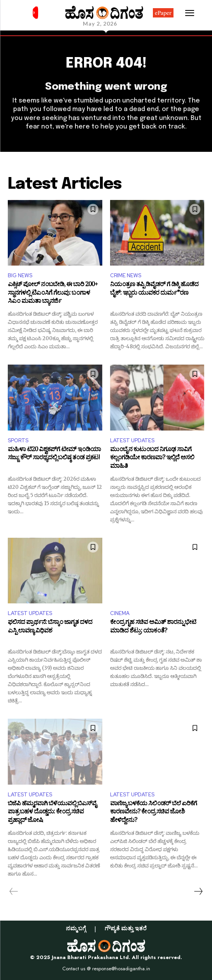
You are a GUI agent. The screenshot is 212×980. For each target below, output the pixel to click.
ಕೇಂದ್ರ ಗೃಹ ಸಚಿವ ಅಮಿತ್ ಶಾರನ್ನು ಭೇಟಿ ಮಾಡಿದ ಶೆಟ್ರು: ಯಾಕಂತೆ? (153, 628)
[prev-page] (14, 891)
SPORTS (18, 440)
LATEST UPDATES (132, 440)
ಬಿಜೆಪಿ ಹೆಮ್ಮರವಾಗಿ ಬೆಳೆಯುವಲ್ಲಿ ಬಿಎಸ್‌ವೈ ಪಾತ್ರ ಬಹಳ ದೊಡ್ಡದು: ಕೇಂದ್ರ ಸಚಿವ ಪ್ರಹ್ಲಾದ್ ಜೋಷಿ (52, 813)
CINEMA (120, 613)
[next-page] (198, 891)
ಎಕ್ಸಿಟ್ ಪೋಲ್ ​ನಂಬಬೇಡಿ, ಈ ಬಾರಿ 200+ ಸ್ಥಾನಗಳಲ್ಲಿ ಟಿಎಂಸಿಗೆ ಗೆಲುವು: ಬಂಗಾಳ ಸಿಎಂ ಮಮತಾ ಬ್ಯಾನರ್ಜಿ (53, 294)
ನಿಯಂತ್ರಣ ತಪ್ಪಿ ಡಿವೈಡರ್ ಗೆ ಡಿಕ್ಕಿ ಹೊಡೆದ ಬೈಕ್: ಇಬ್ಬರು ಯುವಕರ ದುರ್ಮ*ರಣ (154, 290)
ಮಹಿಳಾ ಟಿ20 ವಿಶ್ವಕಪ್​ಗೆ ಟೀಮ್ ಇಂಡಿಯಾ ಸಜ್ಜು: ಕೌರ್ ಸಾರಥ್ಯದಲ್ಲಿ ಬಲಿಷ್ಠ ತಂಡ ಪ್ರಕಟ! (54, 455)
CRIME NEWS (126, 275)
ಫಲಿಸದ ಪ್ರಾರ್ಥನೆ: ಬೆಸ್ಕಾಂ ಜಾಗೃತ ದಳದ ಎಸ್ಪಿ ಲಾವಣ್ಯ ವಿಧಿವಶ (50, 628)
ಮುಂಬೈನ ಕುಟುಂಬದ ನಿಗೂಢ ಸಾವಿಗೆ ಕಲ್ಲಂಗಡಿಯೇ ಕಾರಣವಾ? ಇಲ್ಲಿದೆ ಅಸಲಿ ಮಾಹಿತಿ (152, 459)
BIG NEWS (20, 275)
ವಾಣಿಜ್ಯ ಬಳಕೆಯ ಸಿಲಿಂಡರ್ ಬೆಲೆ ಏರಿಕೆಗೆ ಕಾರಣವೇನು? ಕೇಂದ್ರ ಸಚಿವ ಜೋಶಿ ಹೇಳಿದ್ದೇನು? (153, 813)
